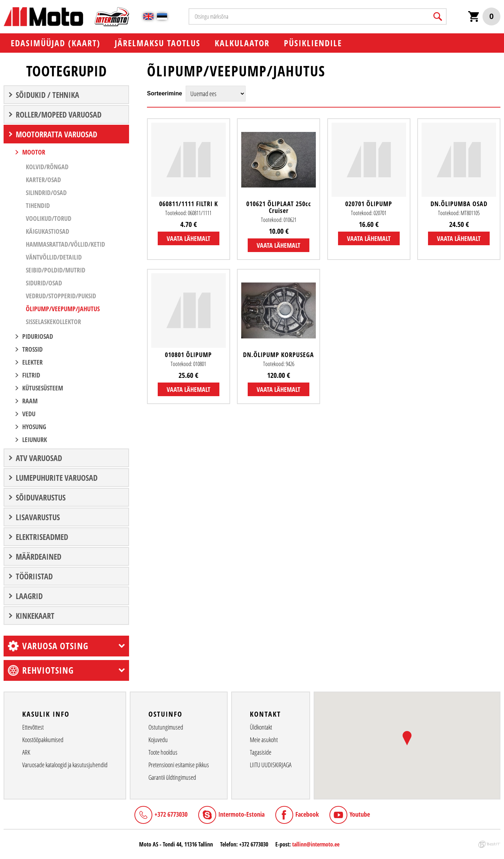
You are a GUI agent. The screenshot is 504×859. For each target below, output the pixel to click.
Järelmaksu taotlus (158, 43)
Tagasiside (261, 752)
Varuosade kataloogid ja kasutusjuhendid (65, 765)
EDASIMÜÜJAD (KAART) (56, 43)
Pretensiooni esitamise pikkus (179, 765)
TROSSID (32, 349)
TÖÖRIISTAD (34, 576)
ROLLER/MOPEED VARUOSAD (59, 114)
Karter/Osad (43, 180)
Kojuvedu (158, 740)
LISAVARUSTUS (38, 517)
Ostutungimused (166, 727)
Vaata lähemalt (189, 238)
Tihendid (38, 205)
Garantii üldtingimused (172, 777)
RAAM (30, 401)
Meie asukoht (264, 740)
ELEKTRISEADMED (42, 537)
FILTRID (31, 375)
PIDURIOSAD (38, 336)
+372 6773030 (171, 814)
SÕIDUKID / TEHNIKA (47, 95)
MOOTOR (34, 152)
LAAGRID (29, 596)
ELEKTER (32, 362)
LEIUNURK (35, 440)
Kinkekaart (35, 616)
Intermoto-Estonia (241, 814)
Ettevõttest (33, 727)
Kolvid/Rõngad (47, 167)
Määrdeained (39, 556)
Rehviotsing (48, 670)
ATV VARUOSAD (39, 458)
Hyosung (34, 427)
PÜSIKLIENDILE (313, 43)
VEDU (29, 414)
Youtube (360, 814)
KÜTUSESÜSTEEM (43, 388)
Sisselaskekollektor (53, 322)
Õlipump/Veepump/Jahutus (63, 309)
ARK (26, 752)
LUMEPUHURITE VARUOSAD (57, 478)
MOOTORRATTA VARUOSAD (56, 134)
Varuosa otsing (55, 646)
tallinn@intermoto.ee (316, 844)
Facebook (307, 814)
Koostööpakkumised (43, 740)
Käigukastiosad (47, 231)
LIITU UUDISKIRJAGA (271, 765)
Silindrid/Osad (46, 193)
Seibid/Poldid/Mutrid (56, 270)
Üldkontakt (261, 727)
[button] (407, 738)
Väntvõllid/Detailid (54, 257)
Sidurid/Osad (44, 283)
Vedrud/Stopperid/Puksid (61, 296)
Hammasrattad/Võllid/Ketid (65, 244)
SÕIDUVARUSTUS (41, 497)
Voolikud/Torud (49, 218)
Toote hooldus (163, 752)
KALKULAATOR (242, 43)
